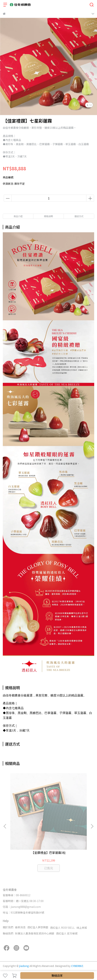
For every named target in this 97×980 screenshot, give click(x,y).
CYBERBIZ (77, 966)
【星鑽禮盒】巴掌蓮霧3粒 (48, 853)
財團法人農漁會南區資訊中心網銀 (35, 933)
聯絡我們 (8, 933)
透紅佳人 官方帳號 (67, 933)
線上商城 (82, 928)
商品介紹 (18, 216)
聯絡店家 (57, 975)
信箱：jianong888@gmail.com (22, 907)
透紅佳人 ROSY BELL (62, 928)
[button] (92, 826)
